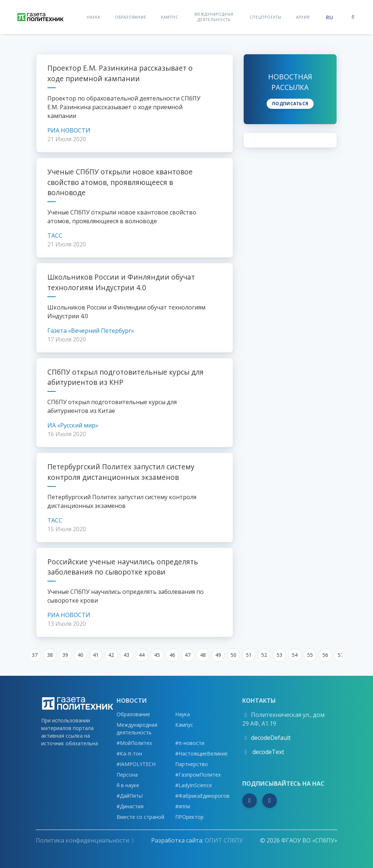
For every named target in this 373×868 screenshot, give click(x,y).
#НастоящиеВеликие (201, 753)
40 (81, 655)
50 (233, 655)
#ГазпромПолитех (198, 775)
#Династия (130, 806)
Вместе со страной (140, 817)
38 (50, 655)
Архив (303, 17)
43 (126, 655)
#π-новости (190, 743)
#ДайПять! (130, 796)
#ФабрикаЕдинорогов (202, 796)
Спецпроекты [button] (266, 17)
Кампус (170, 17)
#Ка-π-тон (129, 753)
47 (188, 655)
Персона (127, 775)
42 (111, 655)
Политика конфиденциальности (85, 840)
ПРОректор (189, 817)
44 (142, 655)
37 (35, 655)
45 (157, 655)
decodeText (268, 752)
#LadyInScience (194, 785)
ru (330, 17)
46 (172, 655)
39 (65, 655)
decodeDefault (271, 738)
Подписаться (290, 104)
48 (203, 655)
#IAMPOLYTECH (136, 764)
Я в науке (128, 785)
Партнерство (192, 764)
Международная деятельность (214, 17)
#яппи (183, 806)
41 (96, 655)
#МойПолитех (134, 743)
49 (218, 655)
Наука (93, 17)
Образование (131, 17)
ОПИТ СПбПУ (224, 840)
